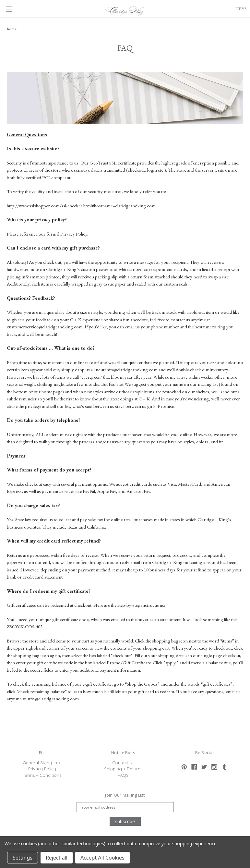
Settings (23, 858)
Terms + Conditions (42, 775)
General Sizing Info (42, 763)
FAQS (123, 775)
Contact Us (123, 763)
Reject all (57, 858)
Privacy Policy (42, 769)
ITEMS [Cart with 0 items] (238, 9)
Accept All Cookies (102, 858)
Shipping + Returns (123, 769)
